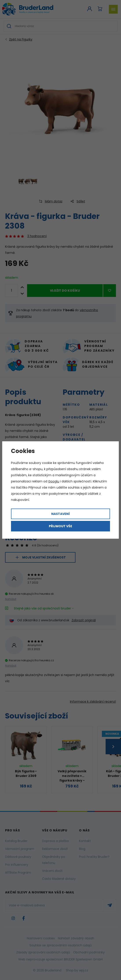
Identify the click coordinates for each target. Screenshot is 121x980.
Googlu (54, 481)
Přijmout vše (60, 526)
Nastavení (60, 514)
